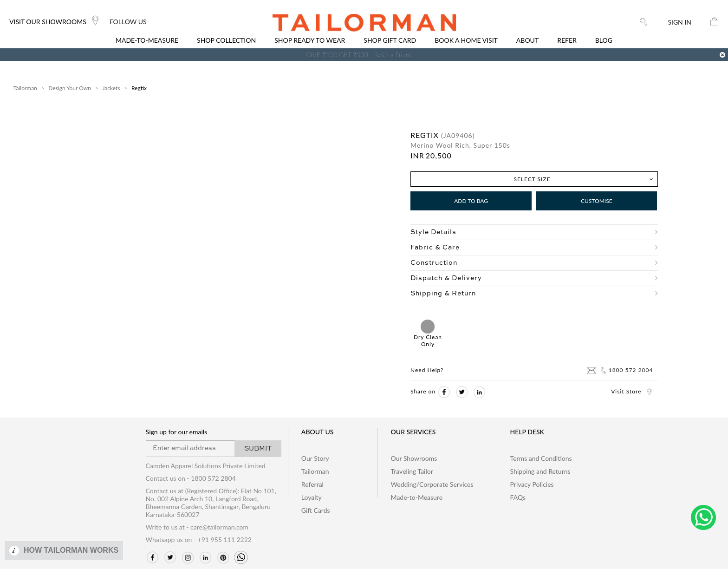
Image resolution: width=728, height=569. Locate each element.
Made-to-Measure (417, 497)
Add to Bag (471, 201)
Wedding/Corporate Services (432, 484)
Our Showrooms (414, 458)
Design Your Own (70, 88)
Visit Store (632, 391)
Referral (312, 484)
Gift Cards (316, 510)
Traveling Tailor (412, 471)
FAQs (518, 497)
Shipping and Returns (540, 471)
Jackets (111, 88)
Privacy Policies (532, 484)
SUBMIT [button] (258, 449)
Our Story (315, 458)
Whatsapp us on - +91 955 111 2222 (199, 540)
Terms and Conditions (541, 458)
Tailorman (25, 88)
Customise (597, 201)
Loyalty (312, 497)
